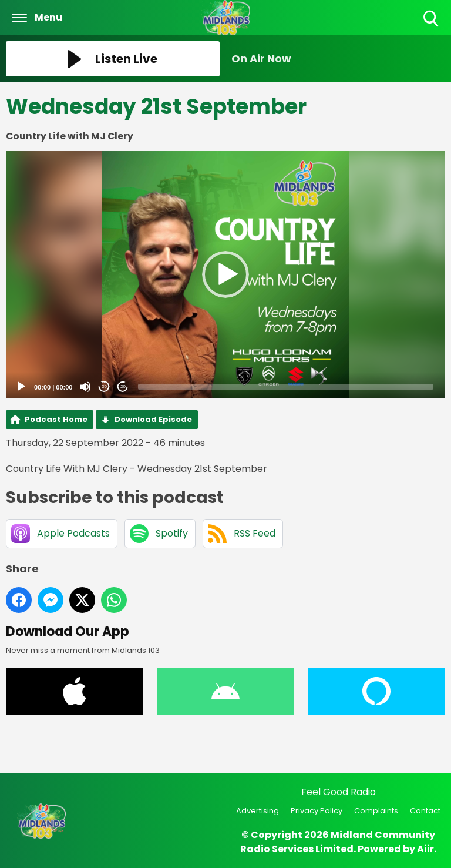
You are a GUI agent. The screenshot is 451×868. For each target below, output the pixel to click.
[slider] (286, 387)
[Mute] (85, 387)
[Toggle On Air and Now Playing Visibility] (338, 59)
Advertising (258, 811)
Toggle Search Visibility (432, 19)
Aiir (425, 849)
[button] (225, 274)
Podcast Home (56, 419)
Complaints (376, 811)
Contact (425, 811)
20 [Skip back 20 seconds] (104, 386)
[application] (225, 275)
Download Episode (153, 419)
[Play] (21, 387)
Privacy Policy (317, 811)
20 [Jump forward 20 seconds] (123, 386)
